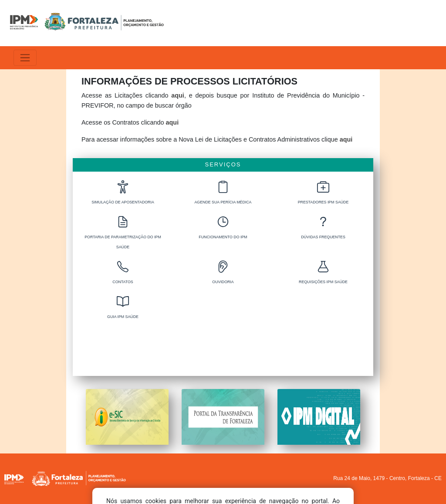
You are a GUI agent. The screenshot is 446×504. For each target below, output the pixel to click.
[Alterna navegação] (25, 58)
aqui (178, 95)
